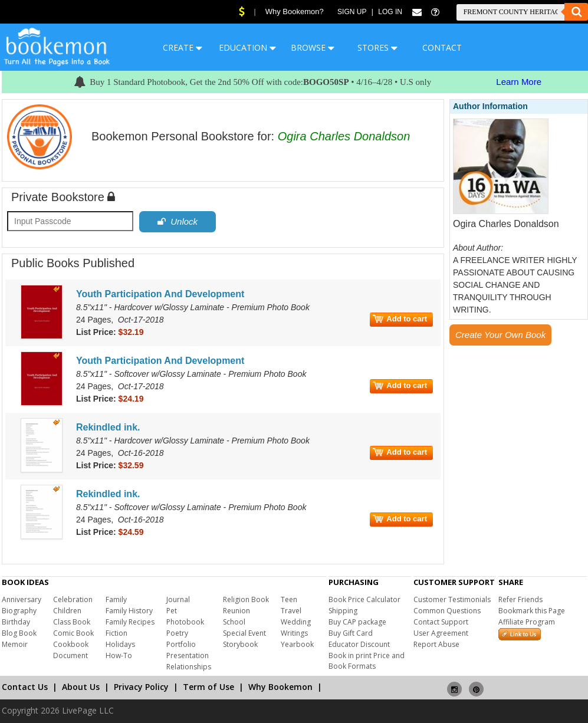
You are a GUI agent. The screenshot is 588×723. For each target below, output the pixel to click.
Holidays (120, 644)
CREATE (183, 47)
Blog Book (19, 633)
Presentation (188, 655)
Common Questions (447, 611)
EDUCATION (247, 47)
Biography (19, 611)
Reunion (236, 611)
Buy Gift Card (351, 633)
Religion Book (246, 599)
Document (70, 655)
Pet (172, 611)
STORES (377, 47)
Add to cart (400, 319)
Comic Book (73, 633)
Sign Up (352, 12)
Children (67, 611)
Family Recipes (130, 622)
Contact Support (441, 622)
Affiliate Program (527, 622)
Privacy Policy (141, 687)
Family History (129, 611)
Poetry (177, 633)
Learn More (519, 82)
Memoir (15, 644)
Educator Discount (359, 644)
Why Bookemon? (295, 11)
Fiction (116, 633)
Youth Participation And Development (160, 294)
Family (116, 599)
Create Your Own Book (500, 335)
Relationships (189, 667)
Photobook (185, 622)
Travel (291, 611)
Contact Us (25, 687)
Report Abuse (436, 644)
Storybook (240, 644)
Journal (178, 599)
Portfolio (181, 644)
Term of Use (208, 687)
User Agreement (441, 633)
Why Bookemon (280, 687)
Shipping (343, 611)
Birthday (16, 622)
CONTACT (442, 47)
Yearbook (297, 644)
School (234, 622)
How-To (119, 655)
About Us (81, 687)
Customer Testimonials (452, 599)
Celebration (73, 599)
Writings (294, 633)
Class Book (72, 622)
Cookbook (71, 644)
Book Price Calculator (364, 599)
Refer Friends (520, 599)
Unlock (178, 221)
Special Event (244, 633)
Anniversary (22, 599)
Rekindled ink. (108, 427)
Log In (390, 12)
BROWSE (313, 47)
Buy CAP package (357, 622)
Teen (289, 599)
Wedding (296, 622)
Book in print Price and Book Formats (367, 661)
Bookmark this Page (532, 611)
